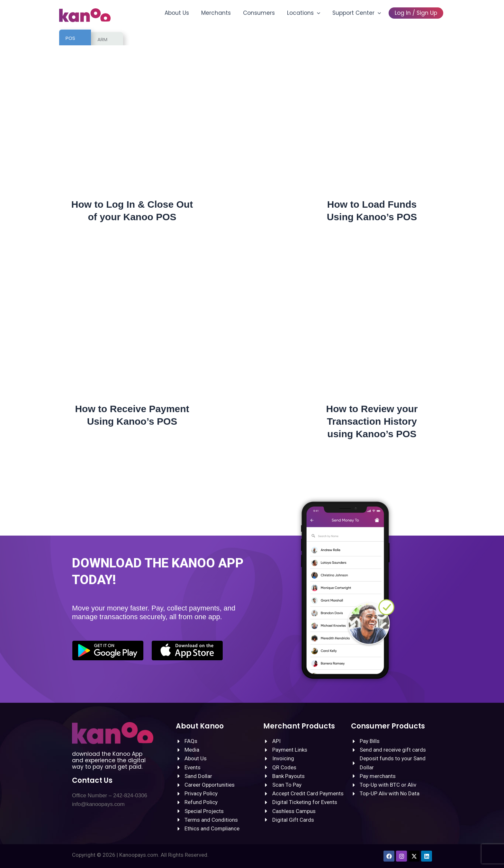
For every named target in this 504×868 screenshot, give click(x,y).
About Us (184, 13)
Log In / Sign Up (417, 13)
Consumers (263, 13)
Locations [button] (307, 13)
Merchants (222, 13)
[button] (320, 13)
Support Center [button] (359, 13)
